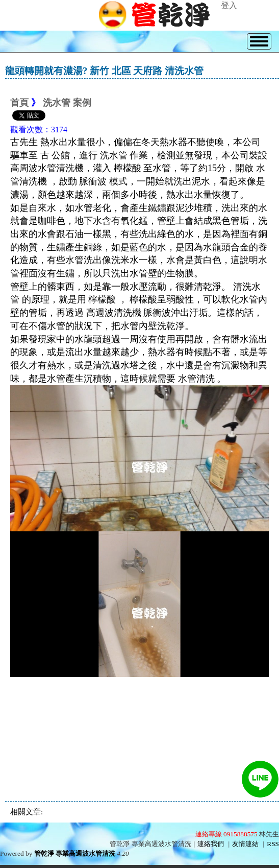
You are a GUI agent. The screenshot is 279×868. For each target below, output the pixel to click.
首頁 (19, 103)
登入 (229, 5)
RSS (273, 844)
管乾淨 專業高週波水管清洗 (75, 853)
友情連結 (245, 844)
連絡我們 (211, 844)
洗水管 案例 (67, 103)
